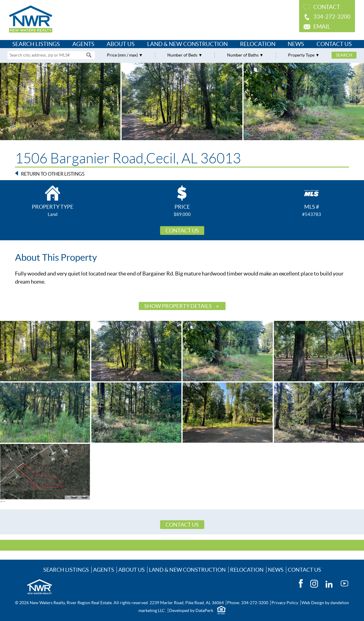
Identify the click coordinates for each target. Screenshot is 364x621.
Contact (327, 7)
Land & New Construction (187, 44)
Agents (83, 44)
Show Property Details (178, 306)
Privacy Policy (285, 603)
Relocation (258, 44)
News (296, 44)
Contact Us (334, 44)
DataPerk (204, 610)
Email (322, 27)
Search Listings (36, 44)
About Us (121, 44)
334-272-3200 (332, 17)
